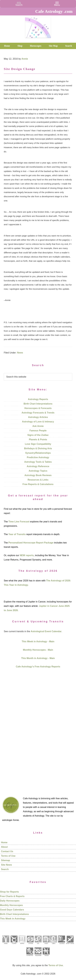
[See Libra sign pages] (53, 945)
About (4, 847)
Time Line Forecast (19, 522)
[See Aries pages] (6, 945)
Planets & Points (38, 440)
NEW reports (27, 555)
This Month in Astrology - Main (38, 658)
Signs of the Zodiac (38, 435)
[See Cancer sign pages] (30, 945)
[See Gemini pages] (22, 945)
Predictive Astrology (38, 457)
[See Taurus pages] (14, 945)
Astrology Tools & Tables (38, 462)
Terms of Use (8, 856)
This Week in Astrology (13, 919)
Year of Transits (17, 534)
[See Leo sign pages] (38, 945)
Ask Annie (38, 426)
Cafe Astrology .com (38, 27)
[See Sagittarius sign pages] (70, 945)
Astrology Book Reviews (38, 475)
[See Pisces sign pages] (46, 957)
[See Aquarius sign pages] (38, 957)
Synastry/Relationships (38, 453)
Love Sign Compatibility (38, 444)
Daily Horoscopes (10, 901)
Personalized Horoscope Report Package (31, 543)
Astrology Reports (38, 399)
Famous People (38, 431)
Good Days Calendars (12, 910)
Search (5, 869)
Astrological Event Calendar (46, 631)
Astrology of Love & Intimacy (38, 422)
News (20, 353)
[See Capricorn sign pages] (30, 957)
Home (4, 842)
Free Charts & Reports (12, 896)
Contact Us (7, 851)
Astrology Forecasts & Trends (38, 413)
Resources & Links (38, 480)
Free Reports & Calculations (38, 484)
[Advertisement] (38, 729)
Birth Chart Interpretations (38, 404)
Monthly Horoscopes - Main (38, 650)
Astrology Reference (38, 466)
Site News (6, 865)
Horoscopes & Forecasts (38, 408)
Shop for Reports (9, 892)
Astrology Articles (38, 417)
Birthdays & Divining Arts (38, 448)
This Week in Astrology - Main (38, 641)
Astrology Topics (38, 471)
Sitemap (5, 860)
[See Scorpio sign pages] (61, 945)
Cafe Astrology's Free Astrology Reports (38, 667)
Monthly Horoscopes (11, 905)
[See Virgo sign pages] (46, 945)
